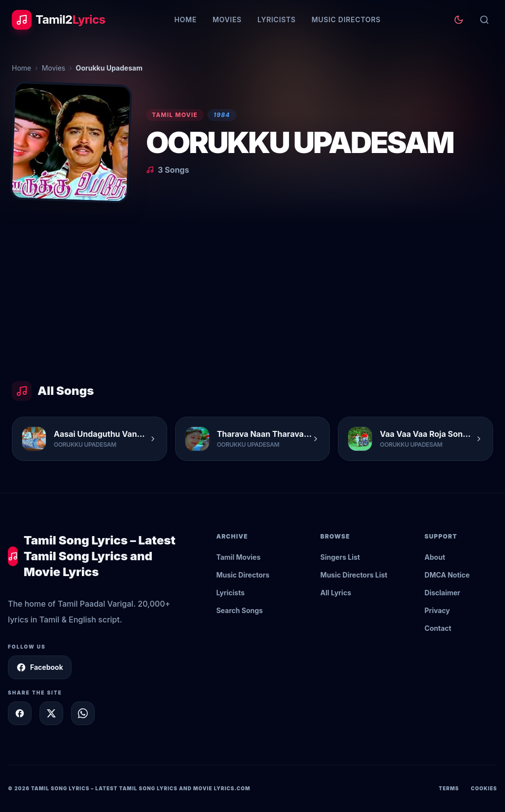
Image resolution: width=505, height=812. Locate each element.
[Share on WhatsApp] (83, 713)
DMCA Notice (447, 575)
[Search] (484, 20)
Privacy (437, 610)
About (435, 557)
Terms (449, 788)
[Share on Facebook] (20, 713)
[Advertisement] (252, 299)
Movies (227, 19)
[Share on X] (51, 713)
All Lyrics (336, 593)
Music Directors (346, 19)
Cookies (484, 788)
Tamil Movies (238, 557)
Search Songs (239, 610)
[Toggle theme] (459, 20)
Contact (438, 628)
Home (185, 19)
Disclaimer (443, 593)
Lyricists (277, 19)
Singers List (340, 557)
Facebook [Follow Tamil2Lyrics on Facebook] (40, 667)
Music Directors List (354, 575)
